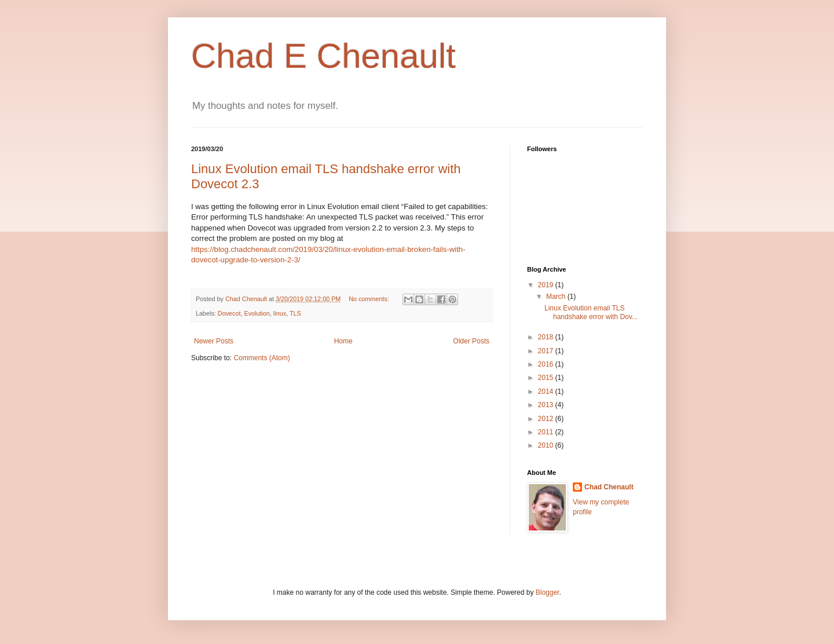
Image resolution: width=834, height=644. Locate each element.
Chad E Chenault (323, 56)
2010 (547, 445)
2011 (547, 432)
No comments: (370, 299)
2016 (547, 364)
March (557, 297)
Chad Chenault (609, 487)
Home (343, 341)
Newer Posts (214, 341)
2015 (547, 378)
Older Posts (471, 341)
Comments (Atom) (261, 358)
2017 (547, 351)
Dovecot (229, 313)
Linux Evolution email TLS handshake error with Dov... (591, 312)
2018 (547, 337)
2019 (547, 285)
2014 (547, 391)
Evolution (257, 313)
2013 (547, 405)
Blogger (548, 592)
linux (280, 313)
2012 (547, 419)
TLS (295, 313)
